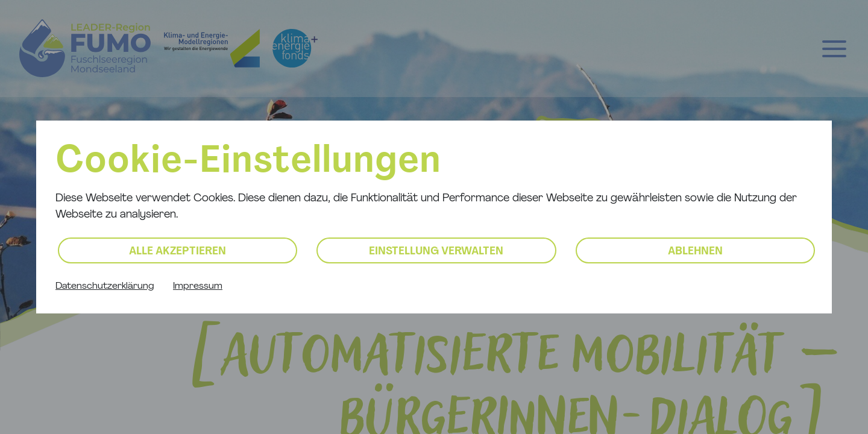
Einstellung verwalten (436, 252)
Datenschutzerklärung (105, 286)
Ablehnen (695, 252)
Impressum (198, 286)
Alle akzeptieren (178, 252)
